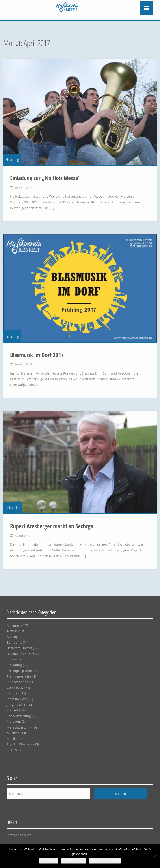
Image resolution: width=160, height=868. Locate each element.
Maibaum (14, 721)
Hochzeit (13, 693)
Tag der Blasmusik (21, 744)
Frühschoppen (18, 682)
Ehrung (12, 659)
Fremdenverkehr (19, 676)
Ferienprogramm (19, 671)
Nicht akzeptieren (74, 860)
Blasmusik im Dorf (20, 654)
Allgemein (14, 625)
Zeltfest (12, 750)
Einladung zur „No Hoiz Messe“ (45, 178)
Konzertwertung (19, 716)
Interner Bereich (19, 835)
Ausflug (12, 637)
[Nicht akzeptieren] (154, 856)
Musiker (13, 739)
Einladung (12, 159)
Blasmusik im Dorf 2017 (37, 355)
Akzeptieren (49, 860)
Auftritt (12, 631)
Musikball (14, 733)
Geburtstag (13, 508)
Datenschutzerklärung (105, 860)
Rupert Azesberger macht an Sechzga (52, 526)
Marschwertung (19, 727)
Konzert (13, 710)
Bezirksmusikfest (19, 648)
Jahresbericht (17, 699)
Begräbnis (14, 642)
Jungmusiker (16, 705)
